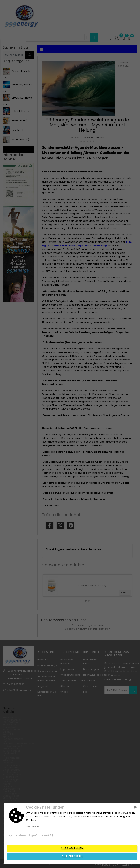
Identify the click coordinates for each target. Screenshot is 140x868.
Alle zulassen (72, 856)
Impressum (33, 827)
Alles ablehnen (72, 848)
